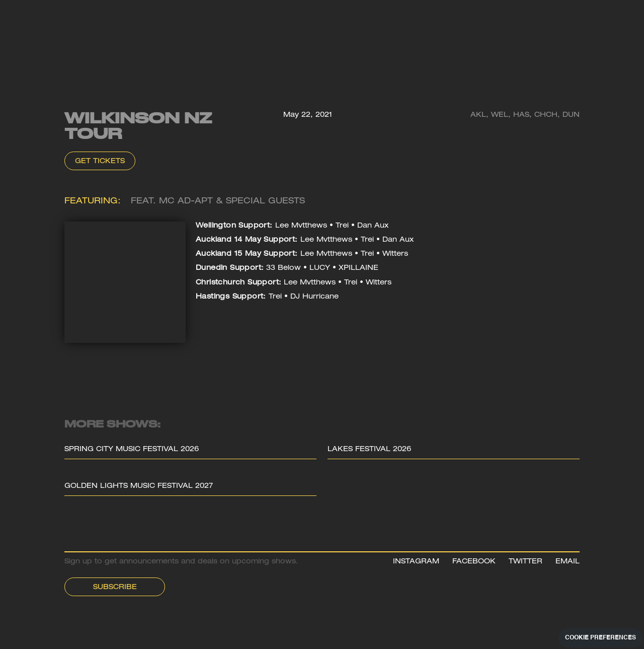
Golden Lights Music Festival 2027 (139, 486)
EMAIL (568, 562)
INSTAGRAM (416, 562)
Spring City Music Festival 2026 (132, 450)
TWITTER (526, 562)
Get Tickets (100, 162)
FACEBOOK (474, 562)
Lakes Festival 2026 (369, 450)
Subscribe (115, 588)
